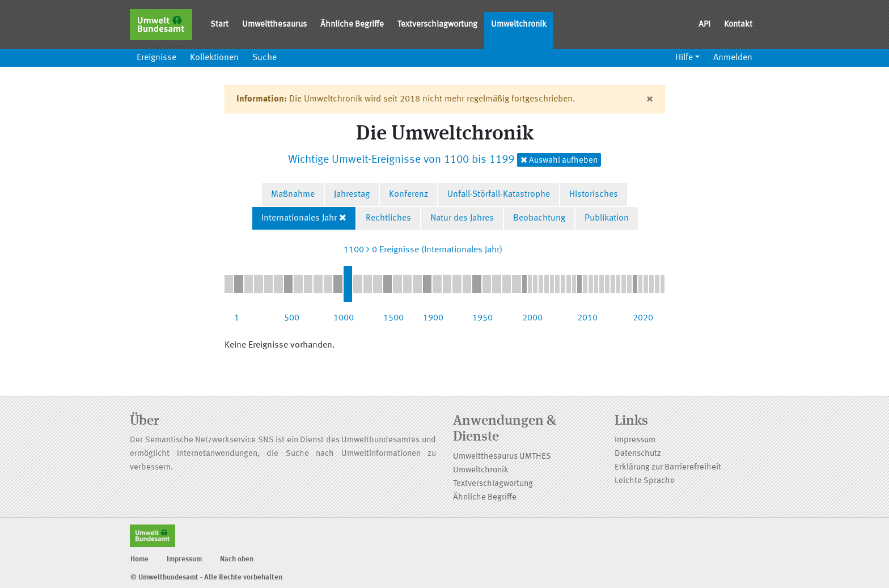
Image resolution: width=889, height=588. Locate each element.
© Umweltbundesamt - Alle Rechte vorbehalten (206, 578)
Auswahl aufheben (559, 160)
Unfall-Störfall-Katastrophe (499, 194)
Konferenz (408, 194)
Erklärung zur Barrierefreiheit (668, 468)
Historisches (594, 194)
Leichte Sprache (645, 481)
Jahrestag (352, 194)
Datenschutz (638, 454)
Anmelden (733, 58)
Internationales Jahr (299, 218)
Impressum (635, 440)
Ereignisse (156, 58)
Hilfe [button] (684, 58)
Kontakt (738, 25)
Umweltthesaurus (274, 25)
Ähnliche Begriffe (352, 25)
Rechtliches (388, 218)
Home (139, 559)
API (704, 25)
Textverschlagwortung (437, 25)
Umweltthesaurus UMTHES (502, 457)
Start (219, 25)
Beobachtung (539, 218)
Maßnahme (293, 194)
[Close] (649, 99)
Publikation (607, 218)
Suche (264, 58)
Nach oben (237, 559)
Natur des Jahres (462, 218)
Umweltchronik (519, 25)
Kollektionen (214, 58)
